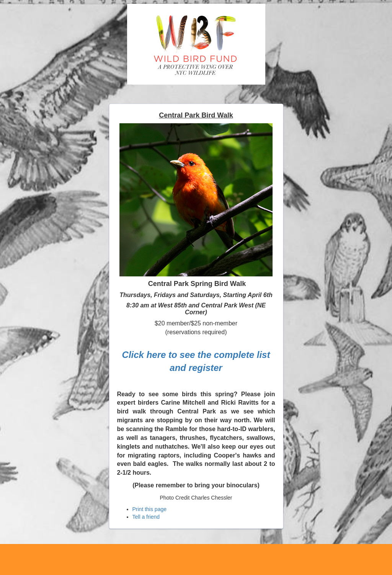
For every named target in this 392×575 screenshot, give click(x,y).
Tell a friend (146, 517)
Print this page (150, 509)
